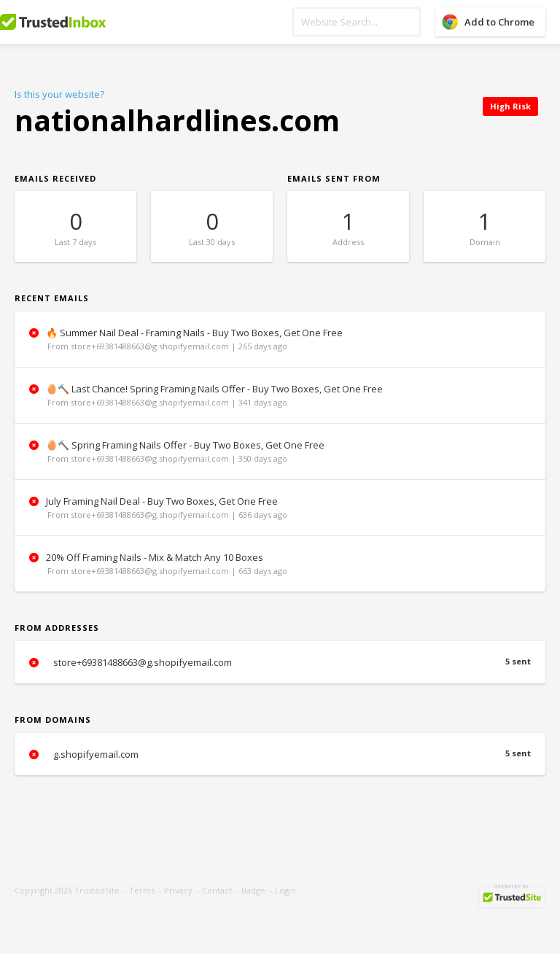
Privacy (178, 890)
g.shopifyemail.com (280, 754)
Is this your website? (59, 94)
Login (285, 890)
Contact (217, 890)
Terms (142, 890)
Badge (253, 890)
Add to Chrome (499, 22)
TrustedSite (97, 890)
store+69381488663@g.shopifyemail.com (280, 662)
